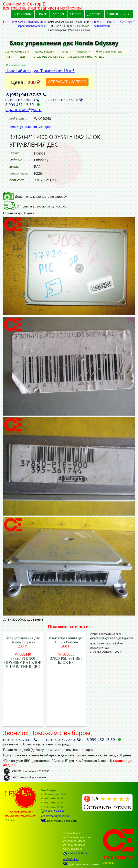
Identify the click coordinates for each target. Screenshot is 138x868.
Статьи (113, 14)
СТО (127, 14)
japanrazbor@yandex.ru (32, 26)
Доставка (94, 14)
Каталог (59, 14)
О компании (23, 14)
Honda (65, 52)
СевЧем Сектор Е (16, 52)
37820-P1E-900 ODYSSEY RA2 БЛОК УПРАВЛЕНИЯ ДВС (69, 57)
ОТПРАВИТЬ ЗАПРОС (67, 82)
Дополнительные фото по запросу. (35, 197)
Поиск (42, 14)
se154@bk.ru (102, 26)
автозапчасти (44, 52)
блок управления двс (109, 52)
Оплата (76, 14)
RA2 (8, 57)
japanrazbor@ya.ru (23, 109)
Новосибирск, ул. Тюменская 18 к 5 (40, 71)
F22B (22, 57)
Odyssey (83, 52)
